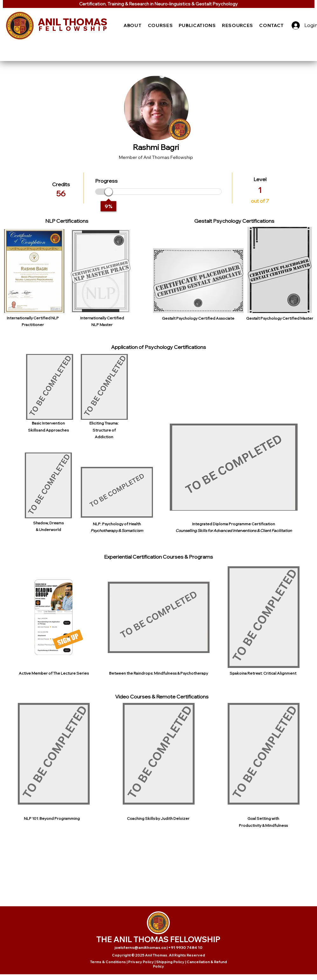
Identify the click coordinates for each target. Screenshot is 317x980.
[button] (133, 25)
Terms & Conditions (108, 962)
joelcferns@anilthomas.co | (141, 947)
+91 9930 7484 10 (185, 947)
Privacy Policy (141, 962)
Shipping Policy (170, 962)
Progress (106, 181)
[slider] (109, 192)
